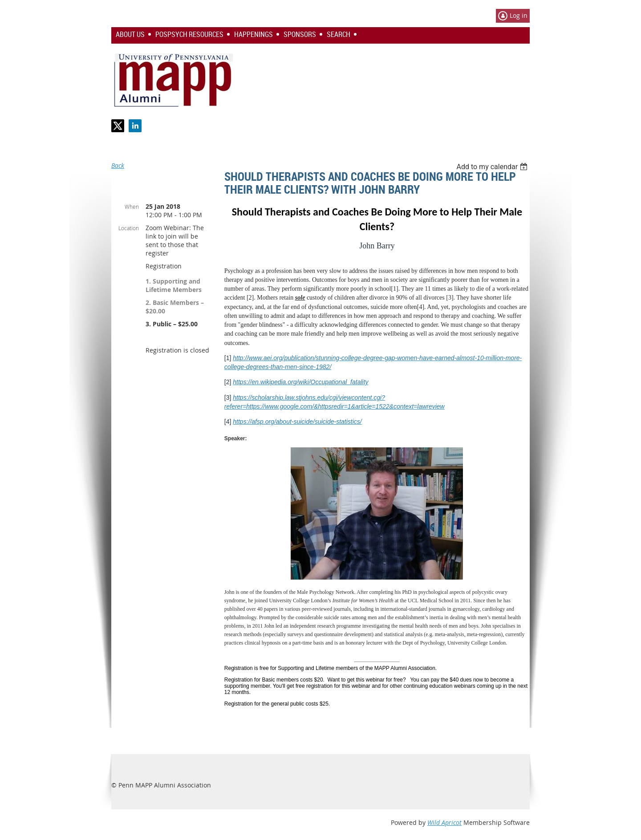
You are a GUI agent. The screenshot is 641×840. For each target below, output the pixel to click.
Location (129, 228)
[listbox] (493, 167)
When (132, 207)
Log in (519, 15)
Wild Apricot (444, 822)
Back (118, 165)
